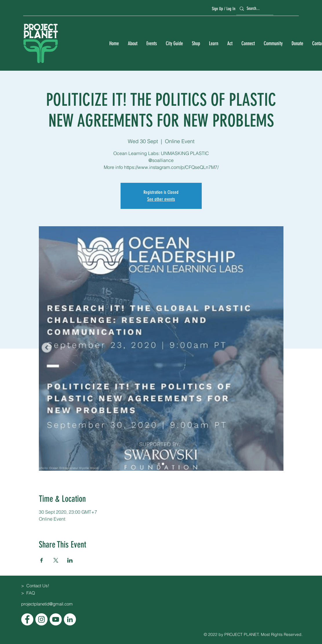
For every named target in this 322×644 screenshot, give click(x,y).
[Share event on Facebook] (42, 560)
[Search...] (254, 9)
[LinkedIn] (70, 619)
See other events (161, 199)
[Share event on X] (56, 560)
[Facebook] (27, 619)
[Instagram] (41, 619)
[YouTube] (56, 619)
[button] (132, 44)
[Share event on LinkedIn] (70, 560)
